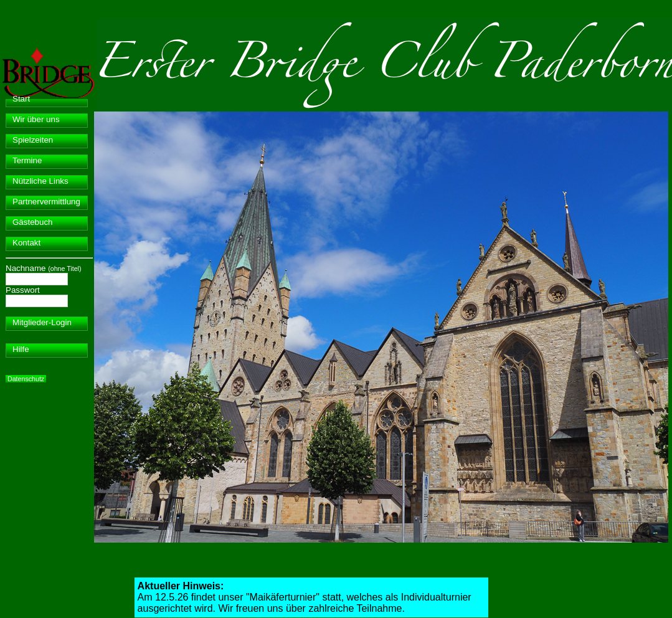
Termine (27, 160)
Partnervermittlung (46, 202)
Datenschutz (26, 379)
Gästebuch (32, 222)
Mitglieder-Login (42, 322)
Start (21, 99)
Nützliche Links (40, 181)
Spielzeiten (33, 140)
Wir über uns (36, 119)
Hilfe (21, 349)
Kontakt (26, 243)
